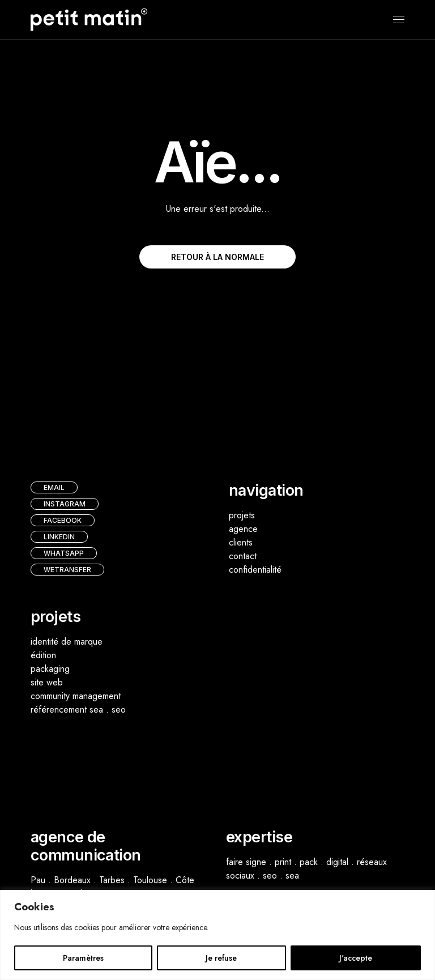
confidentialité (255, 570)
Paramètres (83, 958)
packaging (50, 669)
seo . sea (281, 875)
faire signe (246, 862)
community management (76, 696)
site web (47, 682)
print (283, 862)
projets (242, 515)
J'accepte (356, 958)
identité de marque (67, 642)
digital (337, 862)
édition (43, 655)
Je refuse (221, 958)
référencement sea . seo (78, 710)
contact (243, 556)
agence (243, 529)
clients (241, 542)
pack (309, 862)
